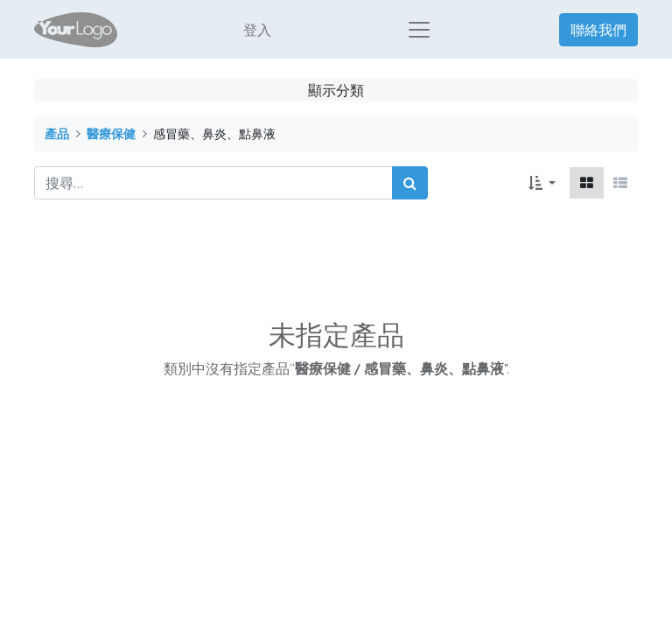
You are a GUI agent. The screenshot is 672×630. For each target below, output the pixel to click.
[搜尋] (410, 187)
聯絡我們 (598, 31)
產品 (57, 138)
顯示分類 (336, 94)
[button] (542, 187)
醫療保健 (111, 138)
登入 (257, 31)
